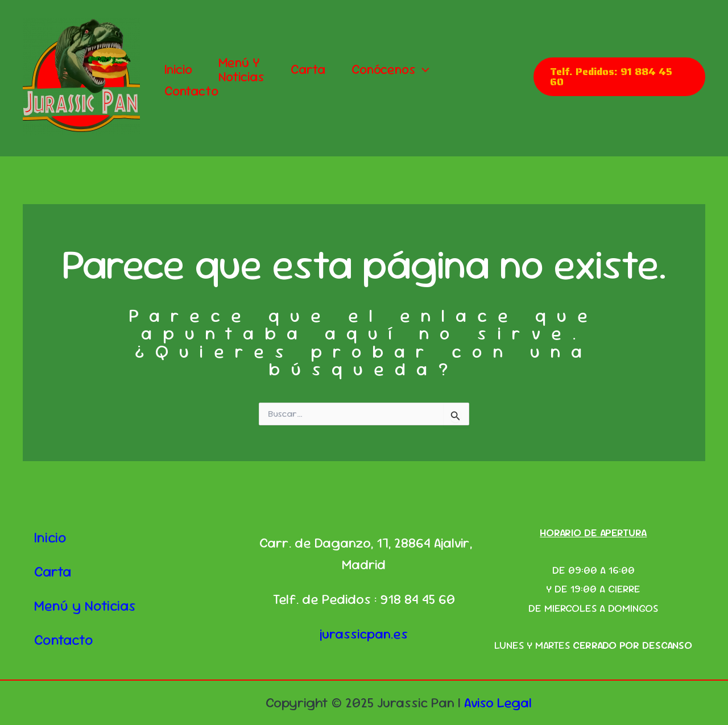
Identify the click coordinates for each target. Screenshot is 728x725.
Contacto (191, 91)
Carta (308, 69)
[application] (423, 70)
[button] (619, 77)
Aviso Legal (498, 703)
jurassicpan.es (364, 634)
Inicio (178, 69)
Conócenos (390, 69)
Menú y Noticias (241, 70)
